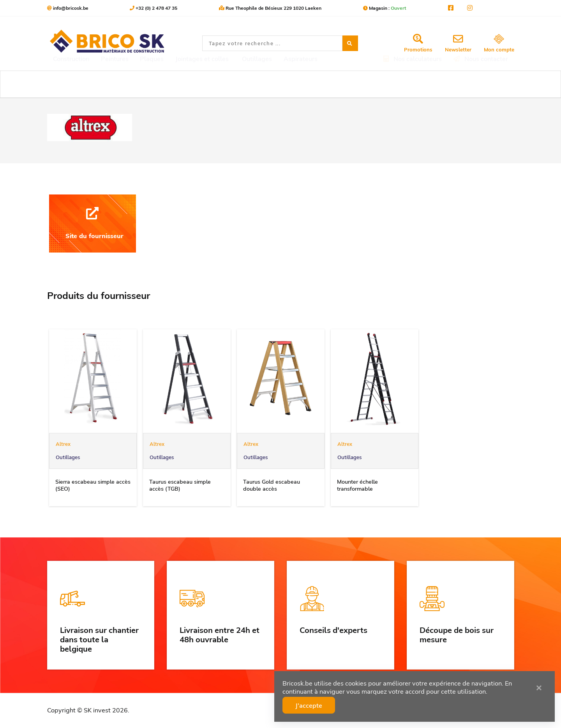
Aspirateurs (301, 84)
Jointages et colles (202, 84)
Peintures (115, 84)
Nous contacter (481, 84)
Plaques (152, 84)
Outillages (68, 457)
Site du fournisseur (93, 223)
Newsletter (458, 43)
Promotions (418, 43)
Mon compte (499, 43)
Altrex (63, 444)
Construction (71, 84)
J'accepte (322, 704)
